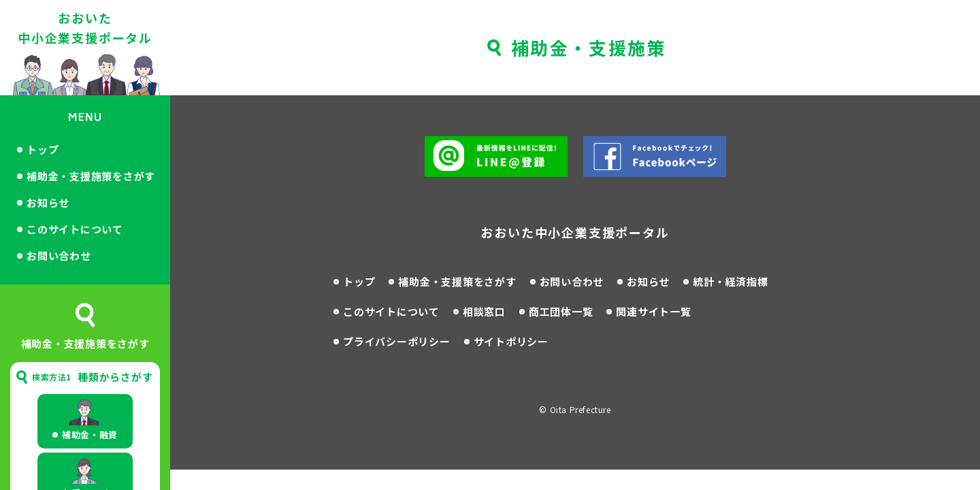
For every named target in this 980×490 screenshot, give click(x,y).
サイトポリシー (511, 341)
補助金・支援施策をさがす (91, 176)
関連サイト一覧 (653, 311)
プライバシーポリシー (397, 341)
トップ (43, 149)
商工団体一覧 (561, 311)
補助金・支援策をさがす (457, 281)
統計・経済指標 (730, 281)
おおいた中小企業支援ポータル (85, 28)
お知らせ (48, 202)
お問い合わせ (59, 256)
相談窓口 (484, 311)
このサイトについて (75, 229)
